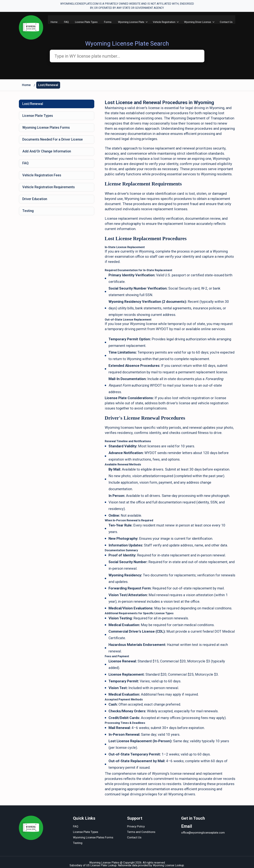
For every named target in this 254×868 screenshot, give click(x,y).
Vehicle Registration (164, 22)
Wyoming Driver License (198, 22)
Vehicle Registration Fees (42, 178)
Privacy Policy (136, 823)
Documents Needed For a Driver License (54, 141)
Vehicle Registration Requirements (49, 190)
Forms (107, 22)
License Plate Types (85, 22)
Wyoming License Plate (131, 22)
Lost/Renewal (49, 86)
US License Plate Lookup (101, 862)
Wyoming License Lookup (168, 862)
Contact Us (226, 22)
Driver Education (35, 202)
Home (52, 22)
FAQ (65, 22)
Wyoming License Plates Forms (47, 129)
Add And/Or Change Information (48, 153)
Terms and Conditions (141, 828)
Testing (28, 215)
